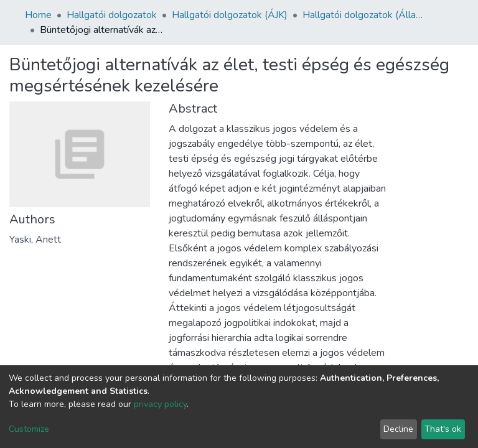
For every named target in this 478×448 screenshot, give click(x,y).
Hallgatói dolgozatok (112, 15)
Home (38, 15)
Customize (29, 429)
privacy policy (160, 404)
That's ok (443, 429)
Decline (398, 429)
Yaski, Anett (35, 240)
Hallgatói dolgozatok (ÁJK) (230, 15)
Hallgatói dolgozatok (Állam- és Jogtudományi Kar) (365, 15)
